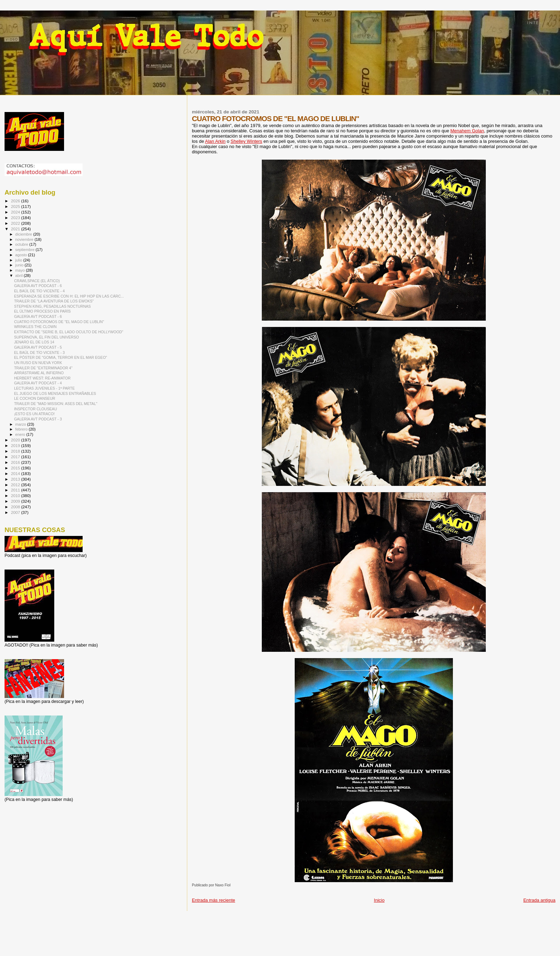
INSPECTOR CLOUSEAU (36, 409)
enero (21, 434)
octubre (22, 244)
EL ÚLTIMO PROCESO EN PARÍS (42, 311)
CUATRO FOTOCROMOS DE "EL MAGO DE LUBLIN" (59, 322)
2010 (16, 496)
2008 (16, 507)
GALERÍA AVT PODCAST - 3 (38, 419)
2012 (16, 485)
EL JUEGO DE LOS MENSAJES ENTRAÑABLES (55, 393)
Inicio (379, 900)
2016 (16, 462)
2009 (16, 501)
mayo (21, 270)
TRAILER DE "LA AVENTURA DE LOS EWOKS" (54, 301)
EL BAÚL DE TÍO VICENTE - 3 (39, 353)
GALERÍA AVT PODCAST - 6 (38, 286)
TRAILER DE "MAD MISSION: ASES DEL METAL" (56, 404)
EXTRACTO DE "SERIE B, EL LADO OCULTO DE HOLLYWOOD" (69, 332)
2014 (16, 473)
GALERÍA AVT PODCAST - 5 (38, 347)
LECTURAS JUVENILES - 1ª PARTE (44, 388)
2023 (16, 218)
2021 (16, 229)
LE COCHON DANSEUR (35, 398)
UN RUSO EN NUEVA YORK (38, 363)
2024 (16, 212)
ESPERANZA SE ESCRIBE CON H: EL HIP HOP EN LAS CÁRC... (69, 296)
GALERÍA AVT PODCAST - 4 (38, 383)
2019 (16, 445)
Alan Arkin (215, 141)
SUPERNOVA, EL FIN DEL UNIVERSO (46, 337)
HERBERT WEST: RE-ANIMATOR (42, 378)
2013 (16, 479)
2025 (16, 206)
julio (19, 260)
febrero (22, 429)
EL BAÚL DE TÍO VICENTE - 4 (39, 291)
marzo (21, 424)
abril (20, 275)
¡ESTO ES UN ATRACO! (34, 414)
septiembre (26, 250)
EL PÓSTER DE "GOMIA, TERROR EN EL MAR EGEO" (61, 357)
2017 (16, 457)
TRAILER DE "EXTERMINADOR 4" (43, 368)
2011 (16, 490)
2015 (16, 468)
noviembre (25, 239)
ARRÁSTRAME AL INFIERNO (39, 373)
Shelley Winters (246, 141)
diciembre (24, 234)
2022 (16, 223)
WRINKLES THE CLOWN (35, 327)
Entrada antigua (539, 900)
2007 (16, 512)
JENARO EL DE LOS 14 (34, 342)
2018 (16, 451)
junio (20, 265)
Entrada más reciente (213, 900)
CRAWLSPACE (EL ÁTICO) (37, 281)
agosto (22, 255)
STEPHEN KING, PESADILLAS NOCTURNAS (52, 306)
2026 (16, 201)
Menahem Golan (467, 131)
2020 (16, 440)
